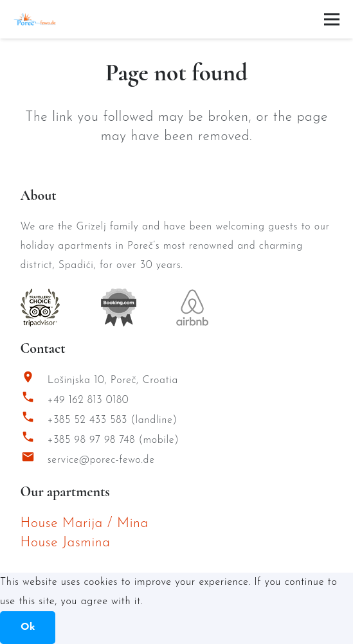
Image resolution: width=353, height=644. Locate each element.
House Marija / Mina (85, 523)
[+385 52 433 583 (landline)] (34, 420)
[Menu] (332, 19)
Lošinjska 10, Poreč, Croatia (113, 380)
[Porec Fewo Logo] (35, 19)
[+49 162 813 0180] (34, 400)
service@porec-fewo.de (101, 460)
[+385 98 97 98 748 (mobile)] (34, 440)
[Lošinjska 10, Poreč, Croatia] (34, 380)
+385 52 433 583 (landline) (113, 420)
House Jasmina (66, 543)
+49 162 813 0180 (88, 400)
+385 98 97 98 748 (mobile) (113, 440)
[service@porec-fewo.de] (34, 460)
